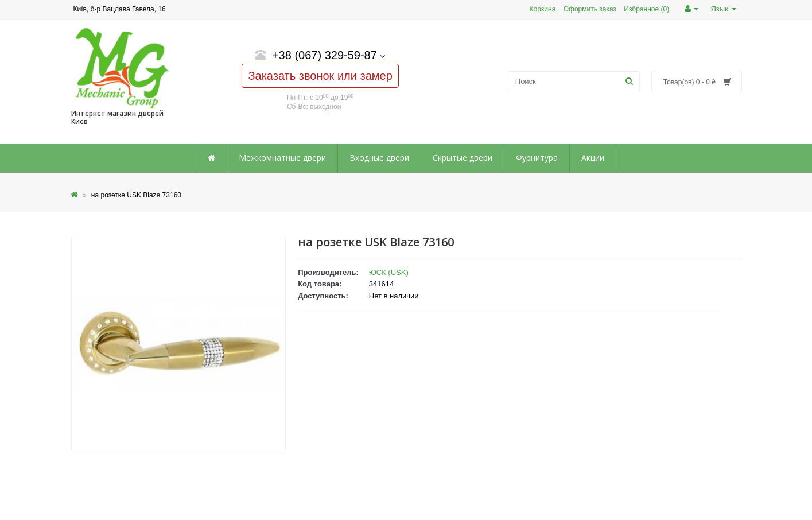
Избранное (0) (646, 9)
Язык (723, 9)
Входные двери (379, 158)
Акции (593, 158)
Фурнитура (537, 158)
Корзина (543, 9)
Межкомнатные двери (282, 158)
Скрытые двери (463, 158)
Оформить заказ (590, 9)
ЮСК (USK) (389, 272)
